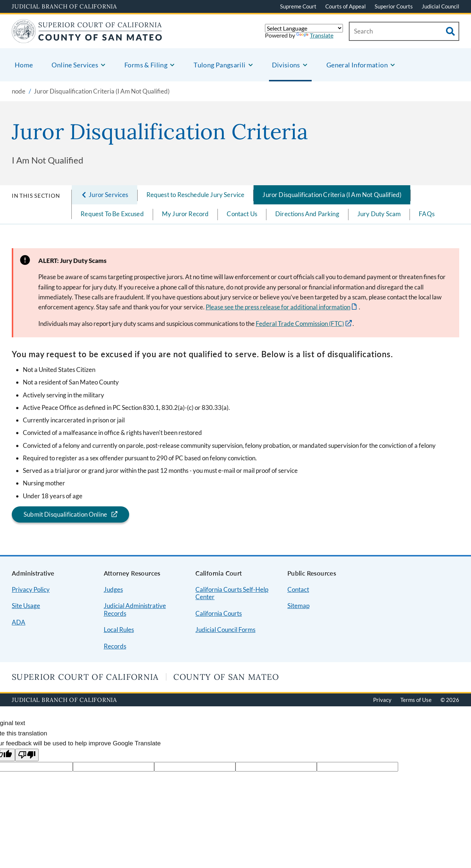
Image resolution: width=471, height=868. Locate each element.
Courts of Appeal (346, 6)
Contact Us (242, 214)
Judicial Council (440, 6)
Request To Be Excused (112, 214)
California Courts (219, 613)
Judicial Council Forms (225, 630)
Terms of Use (416, 700)
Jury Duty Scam (379, 214)
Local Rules (119, 630)
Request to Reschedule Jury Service (196, 195)
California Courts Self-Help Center (232, 593)
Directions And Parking (307, 214)
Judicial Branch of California (64, 6)
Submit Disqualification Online (59, 514)
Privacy (382, 700)
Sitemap (298, 606)
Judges (113, 589)
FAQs (427, 214)
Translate (315, 35)
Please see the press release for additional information (278, 307)
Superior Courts (394, 6)
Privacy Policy (31, 589)
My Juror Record (185, 214)
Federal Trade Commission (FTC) (300, 324)
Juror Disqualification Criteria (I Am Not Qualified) (332, 195)
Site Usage (26, 606)
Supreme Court (298, 6)
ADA (19, 622)
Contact (298, 589)
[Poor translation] (27, 755)
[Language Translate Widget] (304, 28)
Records (115, 646)
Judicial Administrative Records (135, 609)
